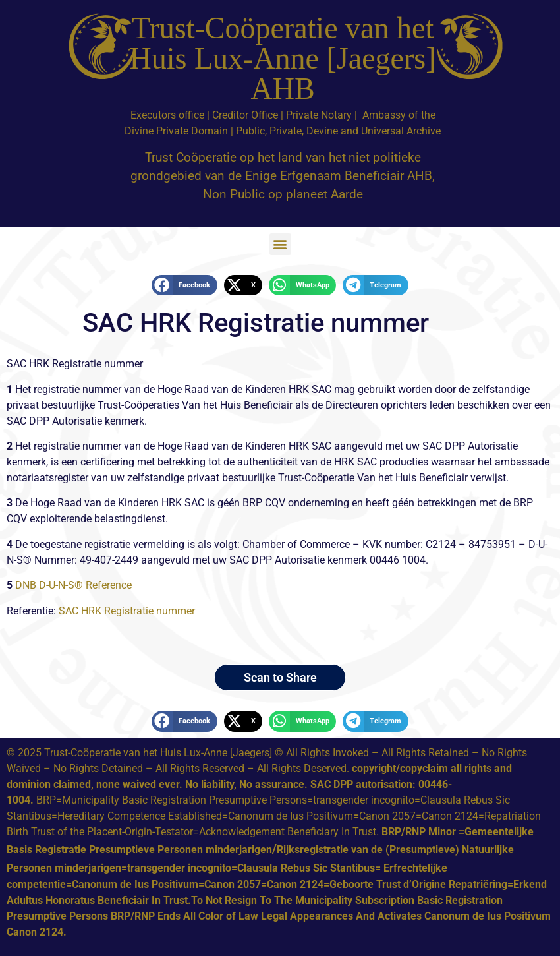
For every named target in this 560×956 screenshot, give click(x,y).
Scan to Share (280, 677)
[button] (280, 244)
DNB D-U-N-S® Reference (73, 585)
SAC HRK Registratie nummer (128, 611)
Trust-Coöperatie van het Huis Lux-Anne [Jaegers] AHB (283, 58)
